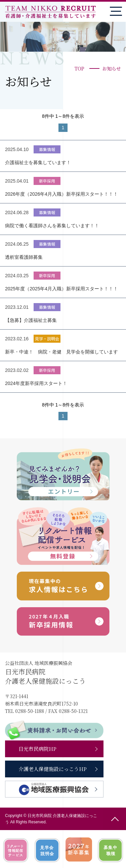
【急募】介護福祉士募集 (31, 320)
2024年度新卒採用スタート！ (36, 383)
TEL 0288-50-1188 (25, 711)
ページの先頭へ (115, 819)
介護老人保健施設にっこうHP (53, 769)
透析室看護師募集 (24, 257)
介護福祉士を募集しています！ (38, 162)
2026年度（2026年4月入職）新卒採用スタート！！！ (61, 194)
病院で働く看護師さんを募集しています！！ (52, 226)
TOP (79, 68)
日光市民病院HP (37, 749)
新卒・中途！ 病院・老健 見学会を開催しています (61, 352)
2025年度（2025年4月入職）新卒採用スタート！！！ (61, 289)
